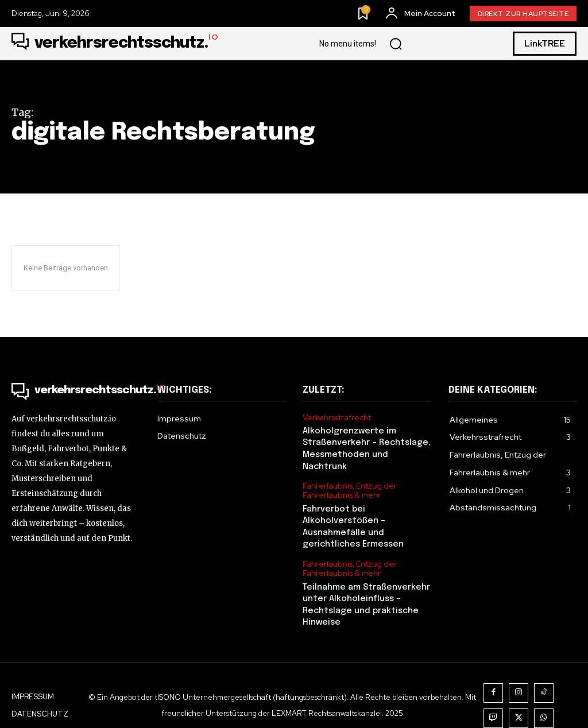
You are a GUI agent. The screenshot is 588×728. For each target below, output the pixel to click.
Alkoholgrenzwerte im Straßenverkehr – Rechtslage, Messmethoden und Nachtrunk (366, 441)
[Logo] (115, 44)
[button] (396, 44)
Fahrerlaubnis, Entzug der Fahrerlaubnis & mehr (348, 476)
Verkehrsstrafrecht (337, 417)
